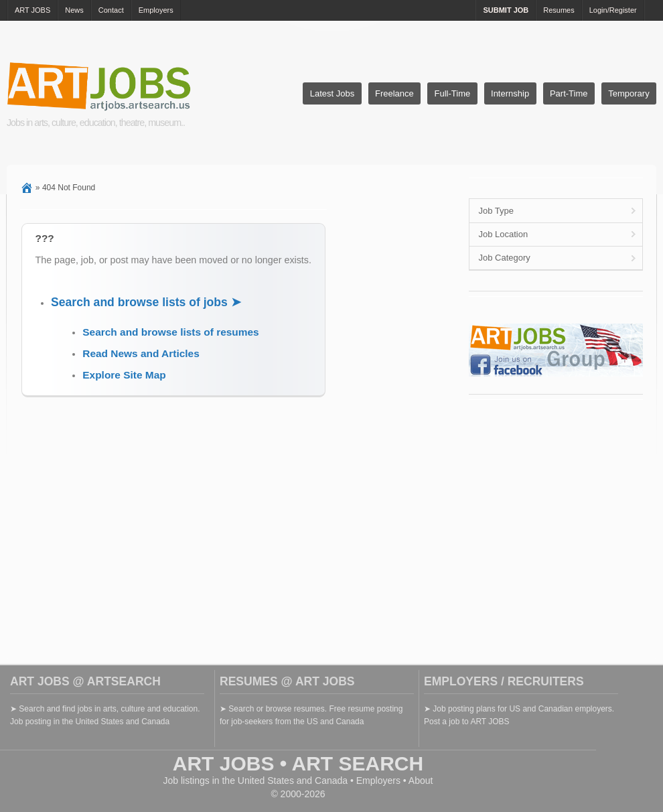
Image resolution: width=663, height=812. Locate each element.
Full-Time (453, 93)
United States (266, 781)
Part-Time (569, 93)
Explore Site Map (124, 375)
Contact (111, 10)
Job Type (496, 211)
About (421, 781)
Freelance (394, 93)
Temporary (629, 93)
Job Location (503, 234)
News (74, 10)
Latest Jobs (333, 93)
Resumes (559, 10)
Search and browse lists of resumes (170, 332)
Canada (331, 781)
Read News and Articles (141, 353)
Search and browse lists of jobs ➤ (146, 302)
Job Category (504, 258)
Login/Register (613, 10)
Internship (510, 93)
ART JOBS (32, 10)
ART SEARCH (358, 763)
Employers (156, 10)
